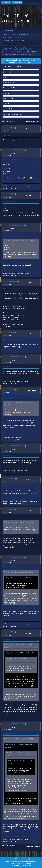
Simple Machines (26, 863)
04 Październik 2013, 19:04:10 (11, 202)
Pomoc (12, 859)
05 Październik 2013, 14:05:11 (11, 367)
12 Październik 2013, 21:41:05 (11, 567)
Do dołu (5, 121)
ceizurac (13, 281)
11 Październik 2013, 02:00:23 (11, 486)
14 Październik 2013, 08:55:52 (11, 640)
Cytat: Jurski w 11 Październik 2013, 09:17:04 (20, 572)
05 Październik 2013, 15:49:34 (11, 397)
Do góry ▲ (29, 859)
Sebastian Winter (17, 150)
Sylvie (23, 41)
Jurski (12, 128)
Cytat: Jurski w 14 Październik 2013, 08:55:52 (20, 739)
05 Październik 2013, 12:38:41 (11, 340)
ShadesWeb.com (26, 866)
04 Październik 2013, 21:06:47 (11, 235)
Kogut (12, 332)
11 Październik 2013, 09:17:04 (11, 517)
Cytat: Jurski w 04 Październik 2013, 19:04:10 (20, 240)
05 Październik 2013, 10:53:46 (11, 289)
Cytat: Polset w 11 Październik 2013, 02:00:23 (20, 522)
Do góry (5, 846)
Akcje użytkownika (33, 122)
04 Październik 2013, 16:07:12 (11, 135)
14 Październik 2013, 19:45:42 (11, 734)
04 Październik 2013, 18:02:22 (11, 160)
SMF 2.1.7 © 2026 (16, 863)
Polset (12, 479)
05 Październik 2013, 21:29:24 (11, 456)
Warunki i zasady (20, 859)
